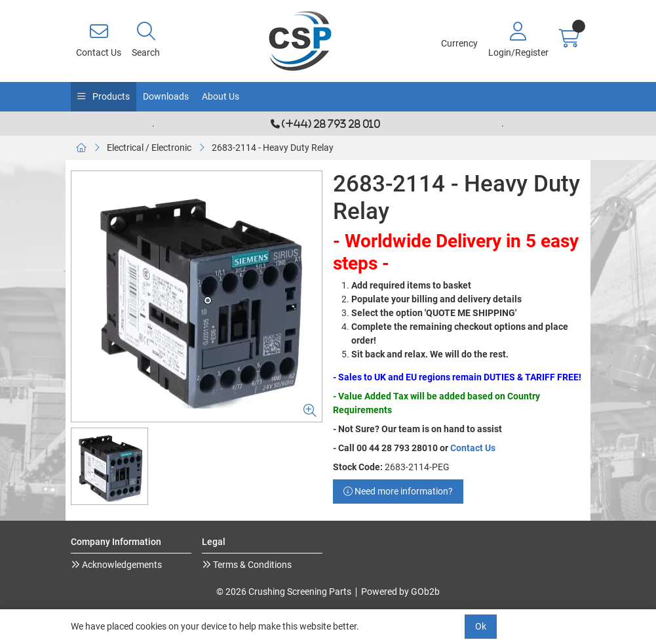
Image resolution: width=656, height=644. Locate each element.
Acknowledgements (121, 565)
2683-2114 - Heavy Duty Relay (273, 148)
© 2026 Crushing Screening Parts (284, 592)
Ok (481, 626)
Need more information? (398, 491)
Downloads (166, 96)
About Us (221, 96)
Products (110, 96)
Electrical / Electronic (149, 148)
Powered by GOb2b (400, 592)
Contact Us (473, 448)
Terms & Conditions (251, 565)
